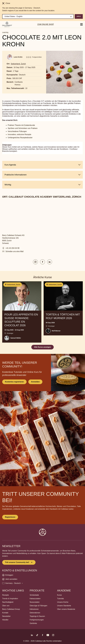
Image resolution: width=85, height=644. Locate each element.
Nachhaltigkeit (8, 602)
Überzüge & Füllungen (38, 606)
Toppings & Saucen (37, 616)
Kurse (59, 595)
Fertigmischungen (37, 620)
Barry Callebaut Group (11, 609)
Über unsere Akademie (66, 609)
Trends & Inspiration (10, 599)
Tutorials (60, 599)
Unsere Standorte (64, 606)
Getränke (33, 623)
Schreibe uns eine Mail (14, 251)
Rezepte (6, 595)
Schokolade (34, 595)
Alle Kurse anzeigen (42, 347)
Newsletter (6, 616)
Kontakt (5, 613)
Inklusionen (34, 609)
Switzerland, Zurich (18, 64)
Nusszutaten (35, 602)
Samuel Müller (16, 338)
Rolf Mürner (56, 331)
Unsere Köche (63, 602)
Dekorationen (35, 613)
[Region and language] (38, 16)
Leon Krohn (18, 57)
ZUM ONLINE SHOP (46, 24)
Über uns (6, 606)
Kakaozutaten (35, 599)
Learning (5, 32)
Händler (5, 620)
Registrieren (10, 517)
